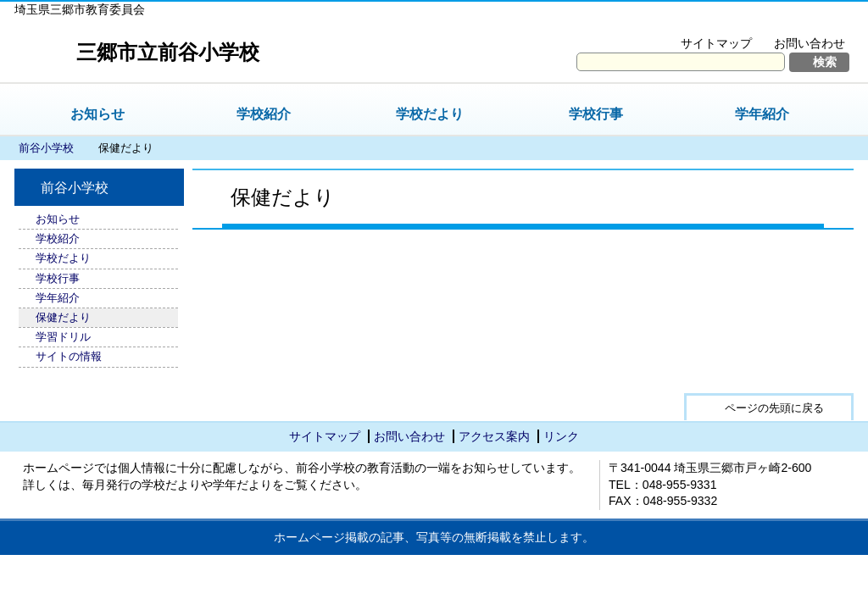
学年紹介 (762, 114)
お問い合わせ (810, 43)
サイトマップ (716, 43)
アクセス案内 (494, 436)
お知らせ (97, 114)
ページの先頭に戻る (774, 408)
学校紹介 (264, 114)
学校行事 (596, 114)
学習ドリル (63, 337)
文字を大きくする (683, 22)
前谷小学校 (46, 148)
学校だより (430, 114)
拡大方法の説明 (798, 22)
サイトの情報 (69, 356)
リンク (561, 436)
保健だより (63, 317)
